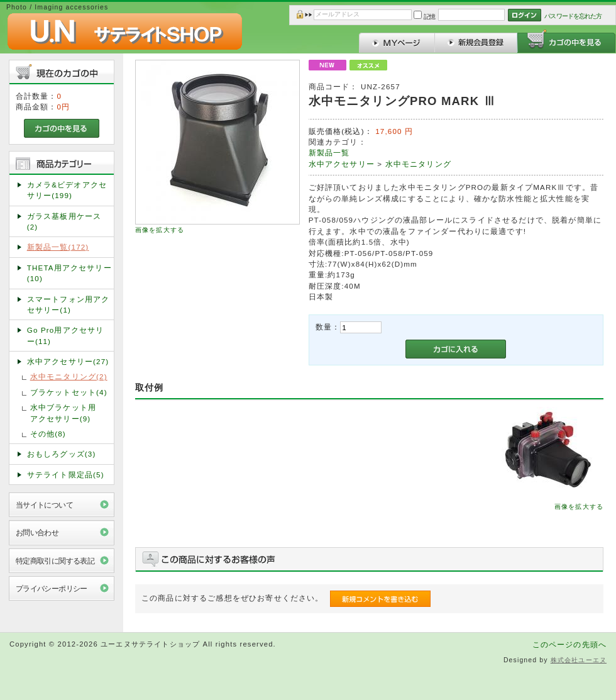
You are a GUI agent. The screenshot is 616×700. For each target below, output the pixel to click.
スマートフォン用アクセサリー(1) (69, 304)
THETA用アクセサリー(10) (69, 273)
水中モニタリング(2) (69, 376)
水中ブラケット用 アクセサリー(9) (71, 413)
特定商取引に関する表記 (55, 561)
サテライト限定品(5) (66, 475)
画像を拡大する (160, 230)
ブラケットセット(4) (69, 392)
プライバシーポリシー (52, 588)
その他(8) (48, 434)
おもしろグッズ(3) (62, 454)
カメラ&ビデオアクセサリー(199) (67, 190)
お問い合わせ (37, 532)
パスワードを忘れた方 (573, 16)
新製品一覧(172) (58, 247)
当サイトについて (44, 505)
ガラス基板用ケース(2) (64, 221)
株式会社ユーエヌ (579, 660)
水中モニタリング (418, 164)
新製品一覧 (329, 153)
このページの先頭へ (569, 644)
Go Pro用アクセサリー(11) (66, 335)
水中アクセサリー (342, 164)
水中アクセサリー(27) (68, 361)
